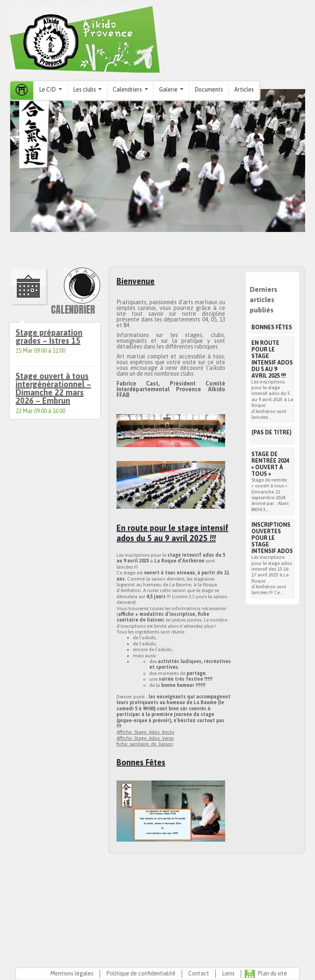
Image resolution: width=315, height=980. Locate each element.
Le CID (48, 90)
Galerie (169, 90)
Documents (209, 90)
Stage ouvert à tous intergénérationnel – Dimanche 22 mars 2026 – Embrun (53, 388)
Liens (228, 973)
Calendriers (128, 90)
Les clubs (85, 90)
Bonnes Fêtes (141, 762)
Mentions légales (72, 973)
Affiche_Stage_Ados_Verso (145, 738)
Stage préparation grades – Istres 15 (49, 336)
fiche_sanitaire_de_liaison (145, 744)
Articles (244, 90)
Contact (199, 973)
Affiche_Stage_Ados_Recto (145, 732)
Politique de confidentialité (141, 973)
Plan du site (272, 973)
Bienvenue (136, 281)
